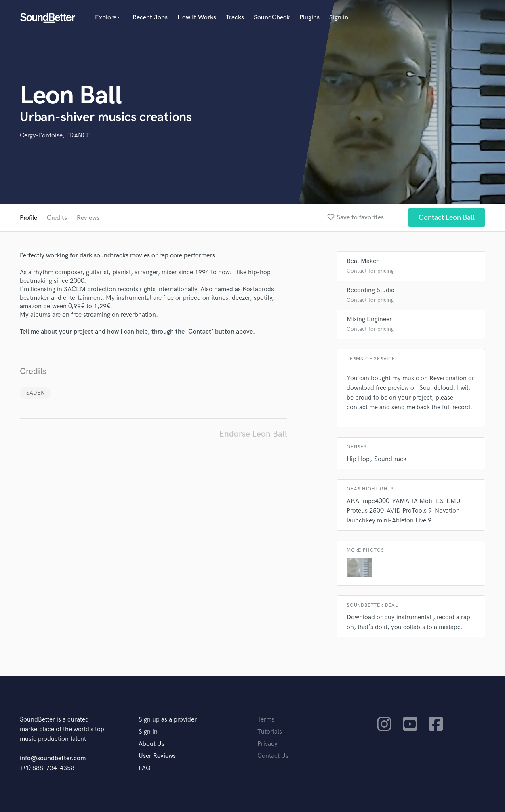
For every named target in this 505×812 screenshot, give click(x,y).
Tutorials (270, 732)
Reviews (88, 218)
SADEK (35, 393)
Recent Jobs (150, 18)
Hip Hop (358, 459)
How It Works (197, 18)
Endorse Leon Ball (253, 434)
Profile (28, 218)
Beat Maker (363, 261)
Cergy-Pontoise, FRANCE (55, 136)
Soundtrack (390, 459)
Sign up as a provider (168, 720)
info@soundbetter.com (53, 758)
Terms (266, 720)
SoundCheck (272, 18)
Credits (57, 218)
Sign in (339, 18)
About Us (151, 744)
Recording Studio (371, 290)
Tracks (235, 18)
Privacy (267, 744)
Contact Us (273, 756)
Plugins (309, 18)
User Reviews (157, 756)
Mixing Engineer (369, 319)
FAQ (145, 768)
